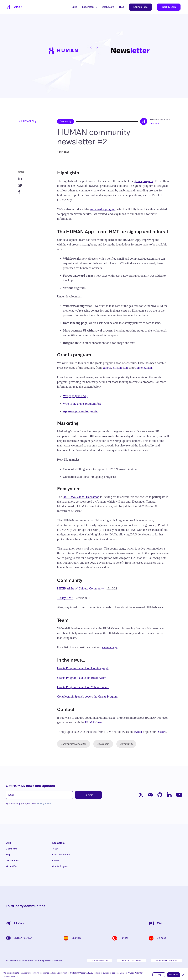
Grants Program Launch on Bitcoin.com (82, 678)
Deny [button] (159, 975)
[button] (183, 975)
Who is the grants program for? (82, 404)
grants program (144, 181)
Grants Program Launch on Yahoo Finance (83, 687)
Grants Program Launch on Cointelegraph (83, 668)
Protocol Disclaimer (132, 961)
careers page (110, 647)
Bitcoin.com (120, 368)
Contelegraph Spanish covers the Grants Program (87, 696)
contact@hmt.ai (100, 961)
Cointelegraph (143, 368)
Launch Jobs (140, 7)
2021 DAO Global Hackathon (81, 497)
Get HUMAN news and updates (30, 786)
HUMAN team (94, 722)
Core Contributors (61, 855)
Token (55, 849)
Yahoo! (107, 368)
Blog (122, 7)
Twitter (138, 732)
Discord (161, 732)
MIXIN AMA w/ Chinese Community (80, 588)
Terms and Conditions (166, 961)
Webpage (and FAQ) (76, 396)
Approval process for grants (80, 411)
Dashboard (108, 7)
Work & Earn (169, 7)
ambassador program (103, 209)
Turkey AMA (65, 598)
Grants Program (60, 867)
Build (74, 7)
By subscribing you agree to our (28, 804)
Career (56, 861)
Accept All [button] (174, 975)
